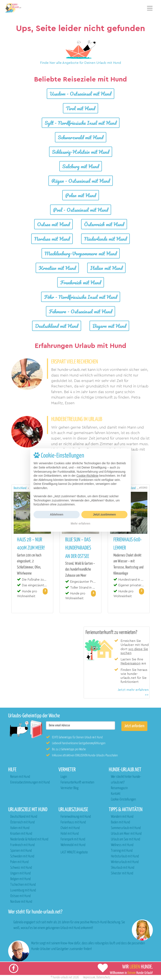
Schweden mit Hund (22, 856)
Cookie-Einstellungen (123, 800)
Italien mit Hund (106, 268)
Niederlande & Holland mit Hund (29, 839)
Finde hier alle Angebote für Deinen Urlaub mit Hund (80, 63)
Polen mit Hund (81, 195)
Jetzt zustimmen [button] (105, 514)
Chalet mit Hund (70, 828)
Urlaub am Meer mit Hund (126, 834)
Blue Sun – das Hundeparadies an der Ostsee (78, 548)
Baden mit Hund (120, 822)
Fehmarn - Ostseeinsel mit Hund (80, 311)
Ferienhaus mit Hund (73, 822)
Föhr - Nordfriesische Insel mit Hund (81, 297)
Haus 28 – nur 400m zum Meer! (31, 544)
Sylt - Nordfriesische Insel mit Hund (81, 123)
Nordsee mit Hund (52, 239)
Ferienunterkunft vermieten (77, 783)
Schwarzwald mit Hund (81, 137)
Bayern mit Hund (109, 326)
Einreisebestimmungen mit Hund (30, 783)
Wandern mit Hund (122, 817)
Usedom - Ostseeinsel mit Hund (80, 94)
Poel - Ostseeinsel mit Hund (81, 210)
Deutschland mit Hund (57, 326)
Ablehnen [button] (57, 514)
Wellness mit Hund (122, 845)
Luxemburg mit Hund (23, 890)
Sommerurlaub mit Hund (126, 828)
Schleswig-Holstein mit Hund (81, 152)
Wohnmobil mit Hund (73, 845)
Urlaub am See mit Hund (125, 839)
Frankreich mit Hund (81, 282)
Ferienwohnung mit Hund (76, 817)
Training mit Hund (122, 851)
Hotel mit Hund (70, 834)
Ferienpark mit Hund (73, 839)
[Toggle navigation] (150, 8)
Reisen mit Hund (20, 777)
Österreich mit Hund (104, 224)
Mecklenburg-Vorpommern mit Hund (81, 253)
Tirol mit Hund (80, 108)
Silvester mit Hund (122, 873)
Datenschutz (103, 977)
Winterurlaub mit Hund (125, 862)
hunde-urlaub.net (63, 977)
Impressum (89, 977)
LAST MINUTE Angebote (74, 852)
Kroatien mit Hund (57, 268)
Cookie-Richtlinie (88, 476)
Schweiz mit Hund (21, 868)
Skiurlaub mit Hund (123, 868)
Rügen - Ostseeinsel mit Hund (81, 181)
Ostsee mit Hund (53, 224)
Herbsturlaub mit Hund (125, 856)
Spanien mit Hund (21, 851)
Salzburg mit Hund (81, 166)
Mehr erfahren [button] (80, 523)
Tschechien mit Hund (23, 885)
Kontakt (116, 794)
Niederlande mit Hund (105, 239)
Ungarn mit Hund (20, 873)
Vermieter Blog (69, 788)
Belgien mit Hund (20, 879)
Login (64, 777)
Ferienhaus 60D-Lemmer (128, 544)
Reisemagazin (119, 788)
